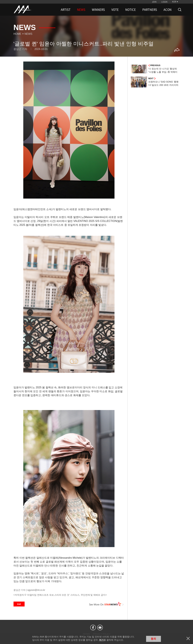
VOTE (115, 10)
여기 (101, 640)
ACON (168, 10)
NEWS (81, 10)
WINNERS (98, 10)
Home (17, 34)
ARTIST (66, 10)
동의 (153, 639)
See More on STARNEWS (107, 604)
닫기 (188, 638)
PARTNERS (150, 10)
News (29, 34)
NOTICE (131, 10)
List (19, 604)
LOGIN (164, 2)
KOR (174, 2)
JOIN (154, 2)
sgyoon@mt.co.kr (36, 590)
